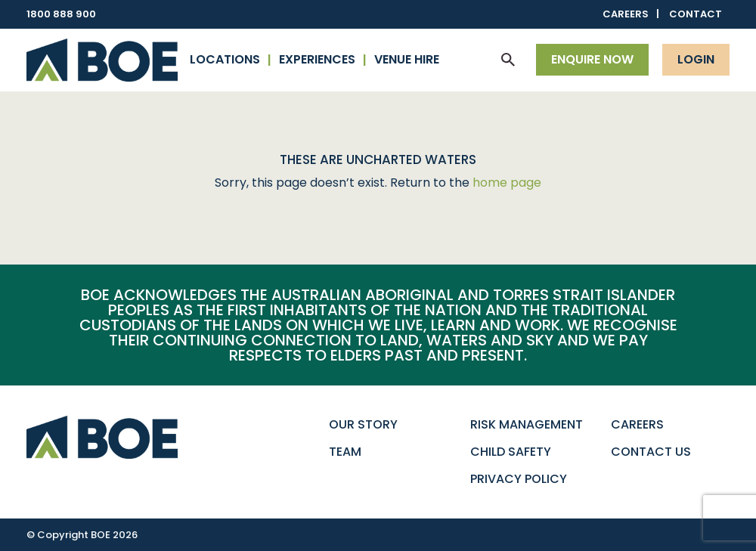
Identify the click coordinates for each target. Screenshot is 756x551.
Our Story (363, 424)
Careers (626, 14)
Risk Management (527, 424)
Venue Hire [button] (407, 59)
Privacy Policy (519, 479)
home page (507, 183)
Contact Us (651, 452)
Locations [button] (225, 59)
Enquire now (592, 59)
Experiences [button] (317, 59)
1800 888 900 (61, 14)
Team (345, 452)
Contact (696, 14)
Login (696, 59)
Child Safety (511, 452)
